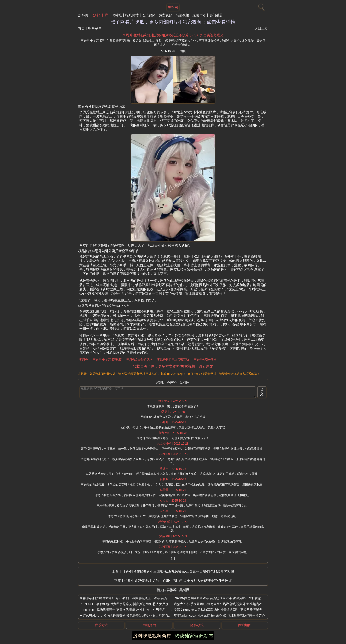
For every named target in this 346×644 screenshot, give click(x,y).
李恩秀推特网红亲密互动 (173, 360)
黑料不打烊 (100, 15)
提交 (262, 392)
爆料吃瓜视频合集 (152, 636)
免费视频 (166, 15)
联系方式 (101, 625)
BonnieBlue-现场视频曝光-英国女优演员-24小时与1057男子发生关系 (127, 610)
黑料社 (117, 15)
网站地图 (245, 625)
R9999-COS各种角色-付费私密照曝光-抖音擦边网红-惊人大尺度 (124, 604)
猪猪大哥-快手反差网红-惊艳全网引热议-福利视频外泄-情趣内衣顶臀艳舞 (224, 604)
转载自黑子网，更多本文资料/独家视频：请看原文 (173, 366)
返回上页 (261, 28)
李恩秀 (84, 360)
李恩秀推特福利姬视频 (107, 360)
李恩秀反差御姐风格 (139, 360)
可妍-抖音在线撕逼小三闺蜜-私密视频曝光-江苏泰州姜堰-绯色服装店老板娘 (178, 571)
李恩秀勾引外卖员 (205, 360)
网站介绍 (149, 625)
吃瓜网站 (132, 15)
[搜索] (261, 6)
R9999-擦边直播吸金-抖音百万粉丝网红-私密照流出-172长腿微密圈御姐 (224, 598)
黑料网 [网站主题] (173, 7)
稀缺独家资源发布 (194, 636)
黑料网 (83, 15)
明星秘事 (95, 28)
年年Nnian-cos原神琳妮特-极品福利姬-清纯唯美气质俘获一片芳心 (219, 615)
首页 (81, 28)
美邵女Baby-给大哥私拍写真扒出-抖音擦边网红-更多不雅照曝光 (218, 610)
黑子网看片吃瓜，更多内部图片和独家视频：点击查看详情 (173, 22)
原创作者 (199, 15)
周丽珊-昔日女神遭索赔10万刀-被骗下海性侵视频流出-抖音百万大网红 (128, 598)
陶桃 (183, 51)
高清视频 (182, 15)
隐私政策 (197, 625)
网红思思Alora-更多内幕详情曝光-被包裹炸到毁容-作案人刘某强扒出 (127, 615)
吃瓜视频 (149, 15)
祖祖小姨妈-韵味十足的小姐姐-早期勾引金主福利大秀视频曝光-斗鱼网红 (178, 580)
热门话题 (216, 15)
